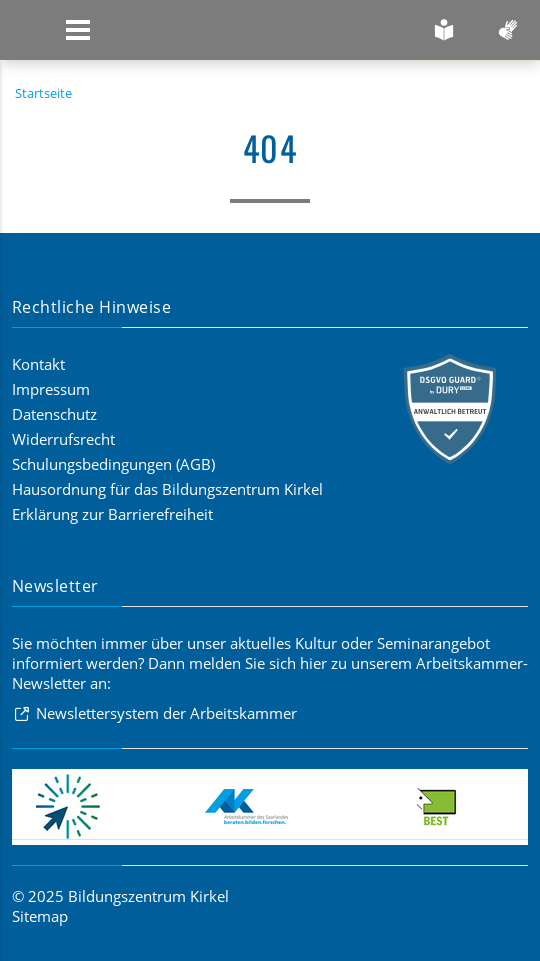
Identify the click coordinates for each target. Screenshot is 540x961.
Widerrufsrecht (63, 439)
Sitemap (40, 916)
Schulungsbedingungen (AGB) (113, 464)
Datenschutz (54, 414)
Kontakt (38, 364)
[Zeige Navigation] (78, 30)
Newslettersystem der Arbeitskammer (166, 713)
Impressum (51, 389)
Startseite (43, 93)
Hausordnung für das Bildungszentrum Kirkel (167, 489)
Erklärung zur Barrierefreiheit (112, 514)
